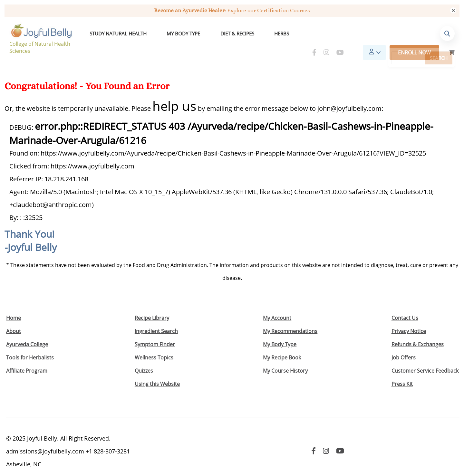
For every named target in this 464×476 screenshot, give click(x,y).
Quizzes (144, 357)
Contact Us (405, 304)
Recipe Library (152, 304)
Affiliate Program (27, 357)
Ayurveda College (27, 330)
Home (14, 304)
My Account (277, 304)
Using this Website (157, 370)
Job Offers (404, 344)
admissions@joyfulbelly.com (45, 437)
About (14, 317)
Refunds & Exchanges (418, 330)
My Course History (285, 357)
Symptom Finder (155, 330)
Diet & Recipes (210, 34)
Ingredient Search (156, 317)
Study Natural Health (115, 34)
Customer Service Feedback (425, 357)
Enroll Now (414, 34)
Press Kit (402, 370)
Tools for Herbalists (30, 344)
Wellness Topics (154, 344)
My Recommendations (290, 317)
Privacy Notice (409, 317)
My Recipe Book (282, 344)
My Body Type (169, 34)
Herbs (243, 34)
